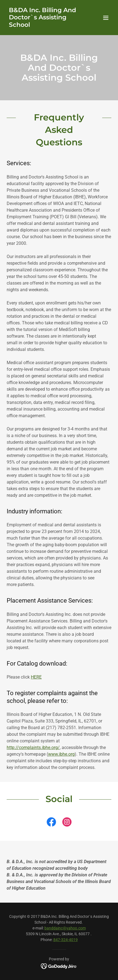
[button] (106, 18)
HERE (36, 677)
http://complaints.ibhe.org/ (33, 748)
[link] (43, 25)
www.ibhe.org (61, 754)
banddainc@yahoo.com (65, 928)
